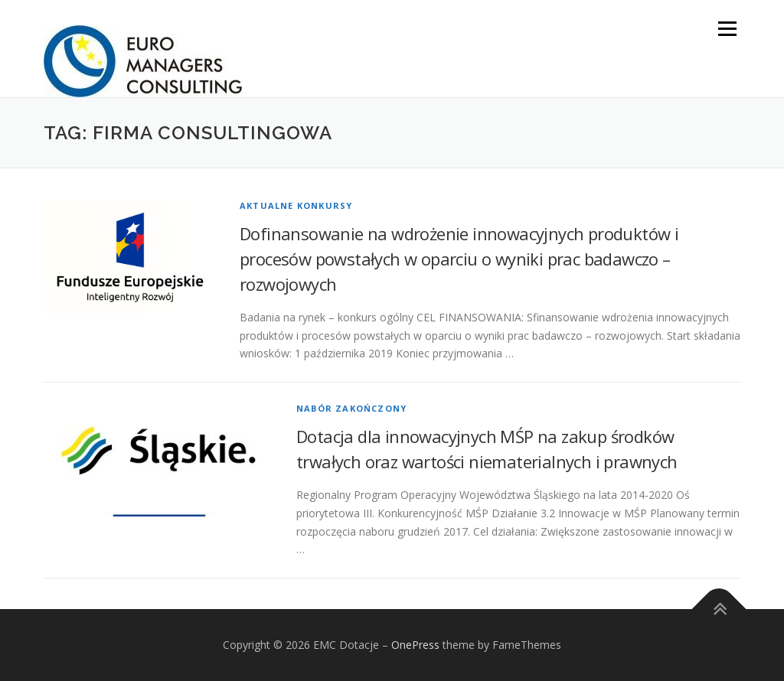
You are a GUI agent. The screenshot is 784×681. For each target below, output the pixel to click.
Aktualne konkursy (296, 205)
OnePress (415, 645)
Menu (727, 29)
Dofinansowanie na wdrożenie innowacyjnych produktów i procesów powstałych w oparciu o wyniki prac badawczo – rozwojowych (459, 259)
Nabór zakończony (351, 408)
